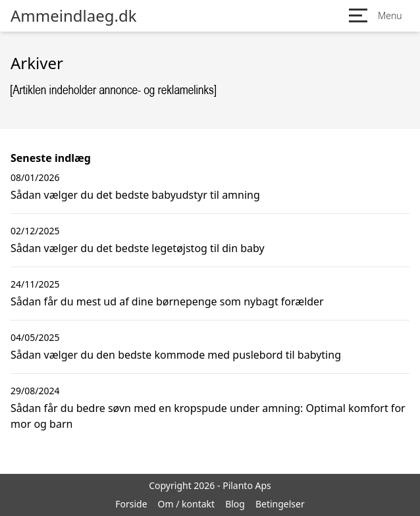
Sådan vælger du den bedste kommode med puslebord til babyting (176, 355)
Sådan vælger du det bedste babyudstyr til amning (135, 195)
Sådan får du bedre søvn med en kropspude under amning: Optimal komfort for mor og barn (208, 416)
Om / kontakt (187, 504)
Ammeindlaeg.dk (74, 16)
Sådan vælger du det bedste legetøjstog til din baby (138, 248)
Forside (131, 504)
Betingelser (280, 504)
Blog (235, 504)
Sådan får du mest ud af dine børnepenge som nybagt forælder (167, 301)
